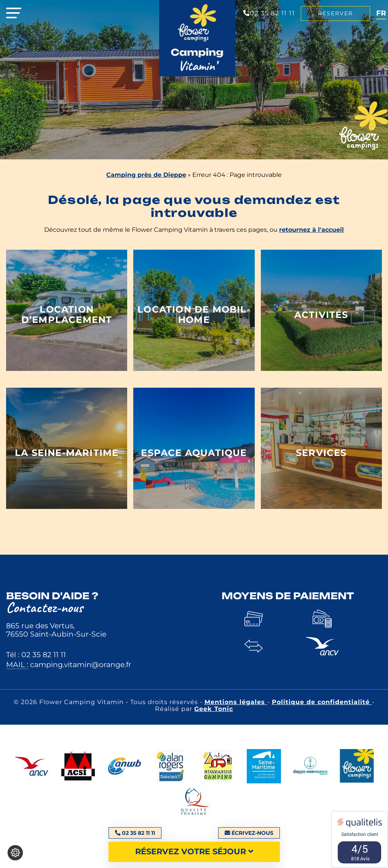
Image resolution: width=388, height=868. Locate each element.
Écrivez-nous (249, 833)
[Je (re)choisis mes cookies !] (15, 853)
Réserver (335, 13)
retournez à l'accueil (311, 230)
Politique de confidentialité (322, 702)
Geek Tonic (214, 709)
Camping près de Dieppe (146, 175)
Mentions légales (236, 702)
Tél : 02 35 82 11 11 (36, 655)
